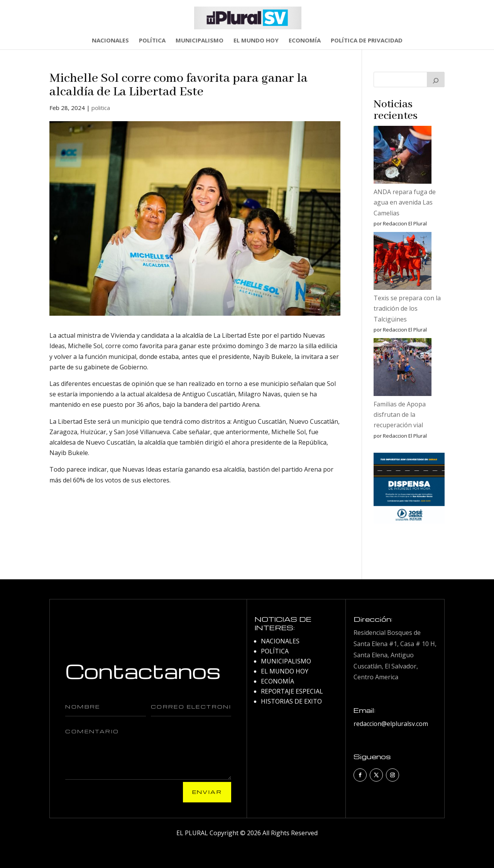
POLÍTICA (152, 41)
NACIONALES (110, 41)
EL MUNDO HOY (256, 41)
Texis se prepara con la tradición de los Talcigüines (407, 308)
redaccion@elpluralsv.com (391, 724)
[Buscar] (436, 80)
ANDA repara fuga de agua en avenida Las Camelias (405, 202)
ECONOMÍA (305, 41)
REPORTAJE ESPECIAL (292, 691)
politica (101, 108)
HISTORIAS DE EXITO (291, 701)
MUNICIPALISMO (200, 41)
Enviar (207, 792)
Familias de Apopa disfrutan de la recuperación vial (400, 415)
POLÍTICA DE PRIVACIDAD (367, 41)
